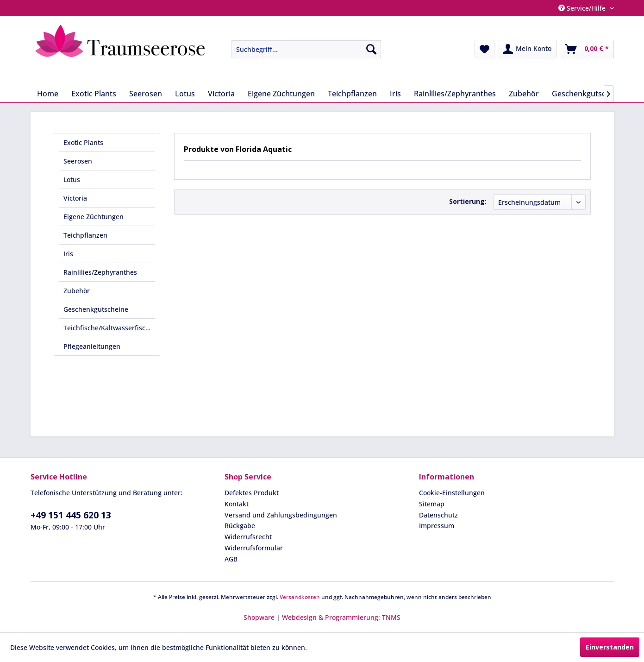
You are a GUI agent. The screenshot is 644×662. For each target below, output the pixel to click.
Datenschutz (438, 515)
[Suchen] (371, 49)
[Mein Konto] (528, 49)
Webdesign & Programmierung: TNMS (341, 617)
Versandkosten (300, 597)
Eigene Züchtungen (94, 217)
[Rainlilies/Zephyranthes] (455, 94)
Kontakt (237, 504)
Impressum (437, 526)
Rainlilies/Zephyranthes (100, 272)
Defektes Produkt (252, 493)
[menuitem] (299, 49)
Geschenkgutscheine (96, 309)
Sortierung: (468, 201)
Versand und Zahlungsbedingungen (281, 515)
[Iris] (395, 94)
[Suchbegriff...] (306, 49)
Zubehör (77, 291)
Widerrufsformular (254, 548)
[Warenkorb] (587, 49)
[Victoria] (221, 94)
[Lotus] (185, 94)
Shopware (259, 617)
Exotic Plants (83, 142)
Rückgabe (240, 526)
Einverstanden (610, 647)
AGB (231, 559)
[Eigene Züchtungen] (281, 94)
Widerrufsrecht (248, 537)
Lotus (72, 180)
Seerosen (78, 161)
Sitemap (432, 504)
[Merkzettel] (485, 49)
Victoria (75, 198)
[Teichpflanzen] (352, 94)
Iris (68, 254)
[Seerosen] (146, 94)
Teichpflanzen (85, 235)
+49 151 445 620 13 (71, 515)
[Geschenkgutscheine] (588, 94)
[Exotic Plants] (94, 94)
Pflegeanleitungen (92, 346)
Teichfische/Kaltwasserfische (108, 328)
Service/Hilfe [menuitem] (583, 8)
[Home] (48, 94)
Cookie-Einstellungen (452, 493)
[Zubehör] (524, 94)
